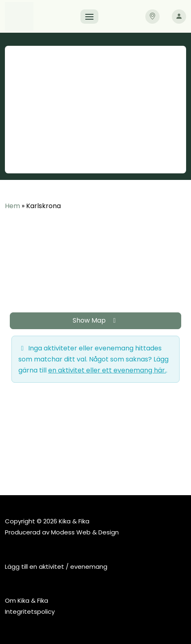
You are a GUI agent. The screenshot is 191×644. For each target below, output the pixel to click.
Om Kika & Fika (27, 600)
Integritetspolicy (30, 611)
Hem (12, 206)
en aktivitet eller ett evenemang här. (107, 370)
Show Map (96, 320)
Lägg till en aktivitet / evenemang (56, 567)
